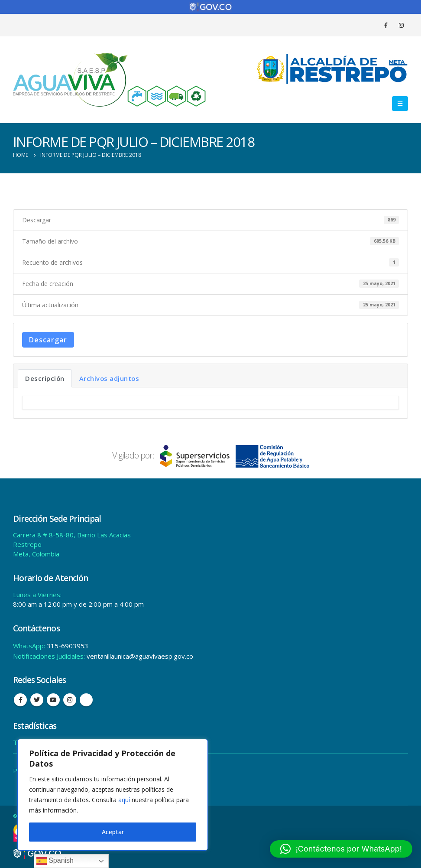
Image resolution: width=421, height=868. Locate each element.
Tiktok (86, 700)
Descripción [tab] (45, 378)
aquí (124, 800)
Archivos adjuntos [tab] (109, 378)
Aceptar (113, 832)
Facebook (20, 700)
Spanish (55, 861)
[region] (113, 795)
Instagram (70, 700)
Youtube (53, 700)
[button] (341, 849)
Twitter (37, 700)
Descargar (48, 340)
